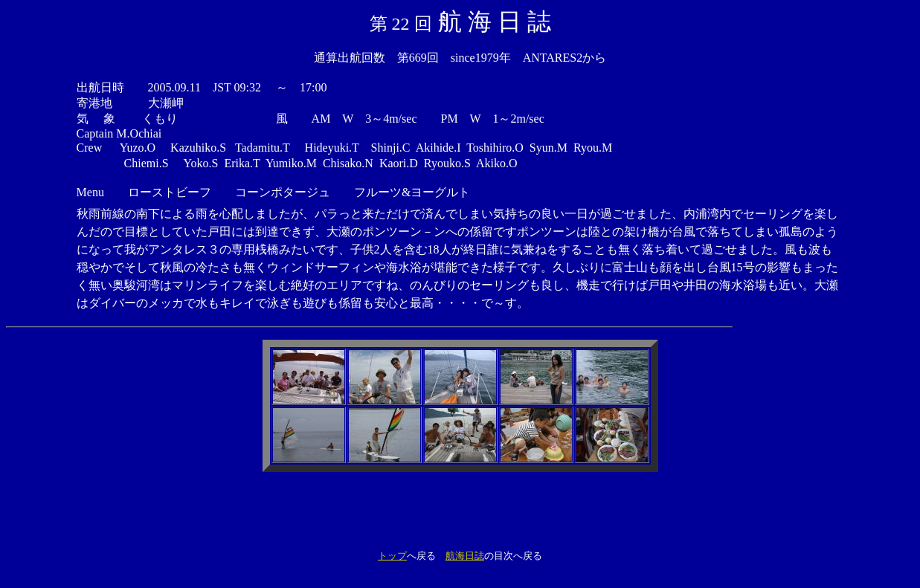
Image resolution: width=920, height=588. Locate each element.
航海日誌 (465, 556)
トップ (392, 556)
